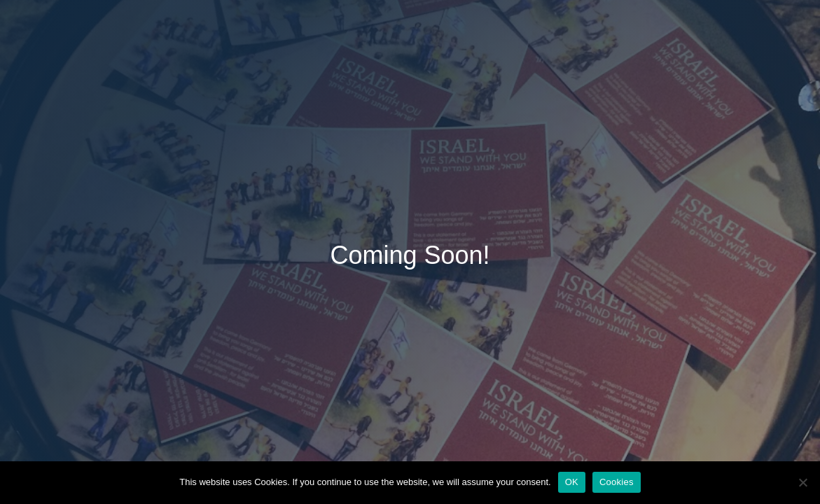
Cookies (617, 482)
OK (572, 482)
